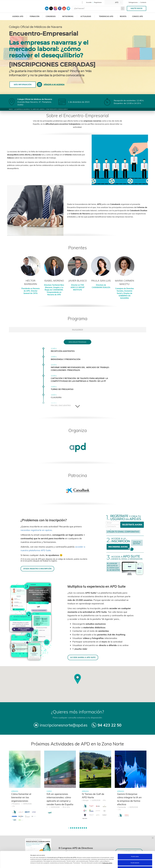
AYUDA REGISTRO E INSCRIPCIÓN (37, 569)
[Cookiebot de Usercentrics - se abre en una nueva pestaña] (16, 864)
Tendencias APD (106, 16)
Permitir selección (135, 849)
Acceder (89, 2)
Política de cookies (107, 849)
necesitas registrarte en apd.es (36, 530)
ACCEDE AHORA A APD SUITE (83, 657)
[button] (69, 828)
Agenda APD (18, 16)
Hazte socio (137, 8)
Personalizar (100, 864)
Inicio (11, 109)
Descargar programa (77, 342)
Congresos (51, 16)
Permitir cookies (135, 842)
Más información (23, 85)
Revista (123, 16)
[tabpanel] (25, 787)
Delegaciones (133, 2)
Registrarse (98, 2)
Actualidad (86, 16)
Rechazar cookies (135, 855)
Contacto (143, 2)
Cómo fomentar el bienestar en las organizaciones (21, 797)
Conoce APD (137, 16)
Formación (35, 16)
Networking (68, 16)
